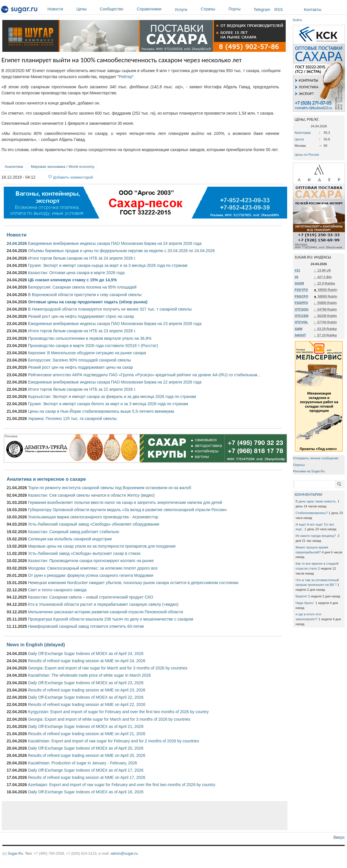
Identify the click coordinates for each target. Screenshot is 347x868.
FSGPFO (301, 303)
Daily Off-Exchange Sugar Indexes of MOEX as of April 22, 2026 (86, 697)
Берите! (301, 596)
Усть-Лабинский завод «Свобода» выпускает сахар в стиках (84, 553)
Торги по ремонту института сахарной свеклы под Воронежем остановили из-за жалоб (110, 488)
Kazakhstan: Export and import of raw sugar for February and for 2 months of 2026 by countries (113, 741)
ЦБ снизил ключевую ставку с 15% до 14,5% (72, 280)
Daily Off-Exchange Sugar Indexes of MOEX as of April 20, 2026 (86, 748)
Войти (297, 20)
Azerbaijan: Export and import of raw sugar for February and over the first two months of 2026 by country (121, 785)
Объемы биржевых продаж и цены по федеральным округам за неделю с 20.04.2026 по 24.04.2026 (121, 251)
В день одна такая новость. (316, 501)
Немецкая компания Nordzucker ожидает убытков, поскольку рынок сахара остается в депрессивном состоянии (133, 583)
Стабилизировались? (312, 513)
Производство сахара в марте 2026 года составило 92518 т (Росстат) (93, 346)
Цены (87, 9)
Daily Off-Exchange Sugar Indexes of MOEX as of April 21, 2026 (86, 726)
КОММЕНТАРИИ (308, 494)
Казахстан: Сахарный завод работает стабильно (74, 532)
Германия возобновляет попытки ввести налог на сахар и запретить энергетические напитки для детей (125, 502)
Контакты (313, 10)
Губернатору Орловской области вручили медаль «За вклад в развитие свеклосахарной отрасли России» (128, 510)
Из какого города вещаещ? (316, 536)
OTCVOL (301, 322)
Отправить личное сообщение (316, 458)
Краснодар (303, 133)
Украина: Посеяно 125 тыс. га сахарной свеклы (72, 419)
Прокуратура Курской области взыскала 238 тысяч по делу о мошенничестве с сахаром (111, 619)
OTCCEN (301, 316)
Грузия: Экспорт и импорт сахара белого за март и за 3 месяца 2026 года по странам (108, 404)
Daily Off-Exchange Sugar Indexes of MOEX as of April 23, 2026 (86, 683)
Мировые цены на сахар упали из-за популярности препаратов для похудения (102, 546)
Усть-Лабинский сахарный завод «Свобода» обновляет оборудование (94, 524)
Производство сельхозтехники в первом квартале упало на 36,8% (90, 338)
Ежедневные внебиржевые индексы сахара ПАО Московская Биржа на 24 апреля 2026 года (115, 243)
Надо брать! (305, 603)
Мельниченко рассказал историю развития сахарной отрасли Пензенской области (106, 612)
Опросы (299, 465)
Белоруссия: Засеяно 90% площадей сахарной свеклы (80, 360)
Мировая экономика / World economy (63, 167)
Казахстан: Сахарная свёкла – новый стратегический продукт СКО (91, 597)
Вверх (339, 837)
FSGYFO (301, 290)
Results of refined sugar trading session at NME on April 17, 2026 (87, 777)
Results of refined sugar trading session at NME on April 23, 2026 (87, 690)
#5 (296, 277)
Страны (213, 9)
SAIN (299, 329)
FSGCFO (301, 296)
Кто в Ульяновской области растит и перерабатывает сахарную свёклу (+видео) (103, 604)
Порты (240, 9)
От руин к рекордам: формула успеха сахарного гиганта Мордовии (91, 575)
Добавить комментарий (73, 177)
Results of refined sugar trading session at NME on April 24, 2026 (87, 661)
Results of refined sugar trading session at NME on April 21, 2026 (87, 734)
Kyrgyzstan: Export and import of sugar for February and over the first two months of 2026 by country (118, 712)
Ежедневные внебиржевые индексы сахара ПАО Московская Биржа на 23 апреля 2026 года (115, 324)
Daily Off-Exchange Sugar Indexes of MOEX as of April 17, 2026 (86, 770)
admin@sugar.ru (124, 853)
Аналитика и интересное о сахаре (46, 479)
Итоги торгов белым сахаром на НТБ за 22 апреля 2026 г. (82, 389)
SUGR (299, 283)
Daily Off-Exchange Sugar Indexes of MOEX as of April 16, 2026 (86, 792)
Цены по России (307, 155)
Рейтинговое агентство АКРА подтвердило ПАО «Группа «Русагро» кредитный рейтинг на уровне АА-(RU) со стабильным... (144, 375)
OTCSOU (302, 309)
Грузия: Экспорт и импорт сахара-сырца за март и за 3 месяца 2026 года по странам (108, 265)
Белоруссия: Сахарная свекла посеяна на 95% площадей (82, 287)
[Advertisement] (145, 816)
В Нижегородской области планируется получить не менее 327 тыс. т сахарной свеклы (110, 309)
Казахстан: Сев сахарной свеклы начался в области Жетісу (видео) (91, 495)
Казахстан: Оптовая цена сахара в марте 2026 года (76, 273)
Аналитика (14, 167)
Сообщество (117, 9)
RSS (279, 10)
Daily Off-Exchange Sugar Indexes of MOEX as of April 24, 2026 (86, 654)
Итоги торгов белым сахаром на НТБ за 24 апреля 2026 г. (82, 258)
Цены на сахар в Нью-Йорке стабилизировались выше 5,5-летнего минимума (101, 411)
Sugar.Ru (15, 853)
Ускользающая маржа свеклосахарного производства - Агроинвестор (93, 517)
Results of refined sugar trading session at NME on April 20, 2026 (87, 755)
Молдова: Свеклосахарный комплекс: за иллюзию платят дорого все (93, 568)
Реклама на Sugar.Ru (309, 471)
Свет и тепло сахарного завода (57, 590)
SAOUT (300, 335)
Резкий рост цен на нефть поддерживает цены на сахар (81, 367)
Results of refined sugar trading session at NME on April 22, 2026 (87, 704)
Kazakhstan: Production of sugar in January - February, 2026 (83, 763)
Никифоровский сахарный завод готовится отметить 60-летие (86, 626)
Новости (60, 9)
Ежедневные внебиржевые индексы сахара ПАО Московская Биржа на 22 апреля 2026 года (115, 382)
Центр (299, 139)
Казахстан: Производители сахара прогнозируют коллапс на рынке (91, 561)
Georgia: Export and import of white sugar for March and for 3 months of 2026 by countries (109, 719)
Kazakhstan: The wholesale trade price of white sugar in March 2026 (89, 675)
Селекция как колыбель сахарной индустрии (70, 539)
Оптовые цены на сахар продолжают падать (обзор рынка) (88, 302)
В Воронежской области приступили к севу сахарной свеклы (85, 295)
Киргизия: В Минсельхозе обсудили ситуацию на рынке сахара (87, 353)
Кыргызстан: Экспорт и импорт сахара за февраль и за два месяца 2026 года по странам (112, 397)
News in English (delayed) (36, 645)
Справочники (154, 9)
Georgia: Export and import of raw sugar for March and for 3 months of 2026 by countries (108, 668)
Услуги (181, 10)
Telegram (262, 10)
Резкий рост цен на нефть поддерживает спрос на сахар (81, 316)
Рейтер (125, 77)
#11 (297, 270)
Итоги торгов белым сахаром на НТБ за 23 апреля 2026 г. (82, 331)
